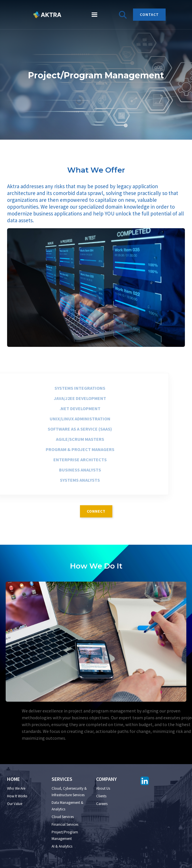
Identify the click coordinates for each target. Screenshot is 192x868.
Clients (101, 796)
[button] (94, 15)
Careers (102, 804)
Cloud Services (63, 817)
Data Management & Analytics (67, 806)
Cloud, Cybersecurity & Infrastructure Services (69, 792)
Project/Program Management (65, 835)
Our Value (15, 804)
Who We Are (16, 788)
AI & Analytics (62, 846)
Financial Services (65, 824)
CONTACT (149, 14)
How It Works (17, 796)
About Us (103, 788)
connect (96, 511)
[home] (46, 15)
